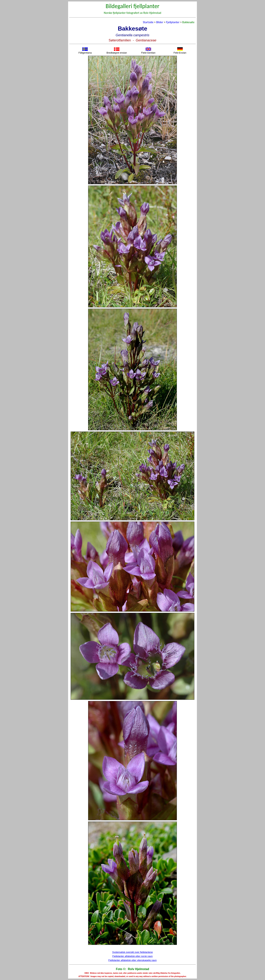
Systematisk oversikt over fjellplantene (132, 952)
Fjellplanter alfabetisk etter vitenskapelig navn (132, 960)
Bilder (160, 22)
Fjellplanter (173, 22)
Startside (148, 22)
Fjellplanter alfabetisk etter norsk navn (133, 956)
